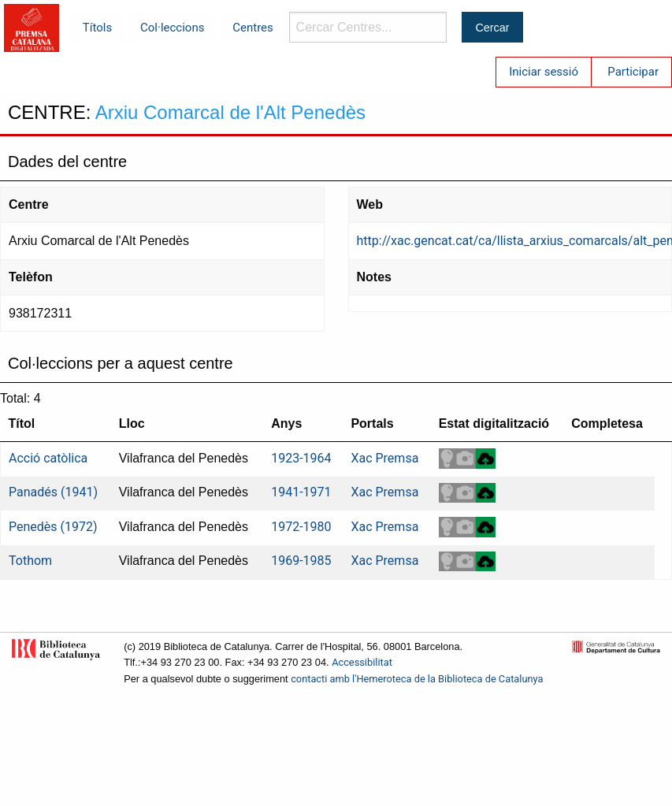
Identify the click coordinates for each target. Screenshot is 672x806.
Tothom (30, 561)
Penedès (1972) (53, 527)
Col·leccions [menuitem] (172, 28)
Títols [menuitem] (97, 28)
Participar (633, 72)
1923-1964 (301, 458)
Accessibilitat (362, 662)
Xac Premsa (384, 458)
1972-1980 (301, 527)
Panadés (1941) (53, 492)
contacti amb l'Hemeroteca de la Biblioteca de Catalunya (417, 679)
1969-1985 (301, 561)
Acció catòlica (48, 458)
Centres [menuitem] (253, 28)
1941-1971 (301, 492)
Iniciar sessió (544, 72)
